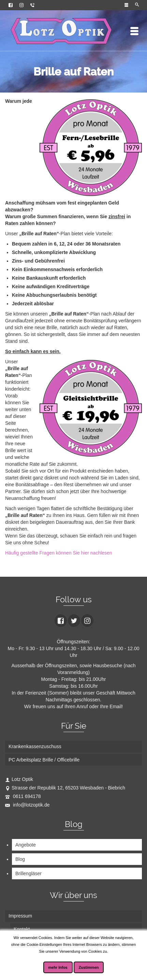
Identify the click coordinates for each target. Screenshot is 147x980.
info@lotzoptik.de (27, 805)
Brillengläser (28, 873)
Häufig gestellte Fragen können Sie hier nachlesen (59, 553)
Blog (20, 859)
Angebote (26, 845)
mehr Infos (58, 967)
